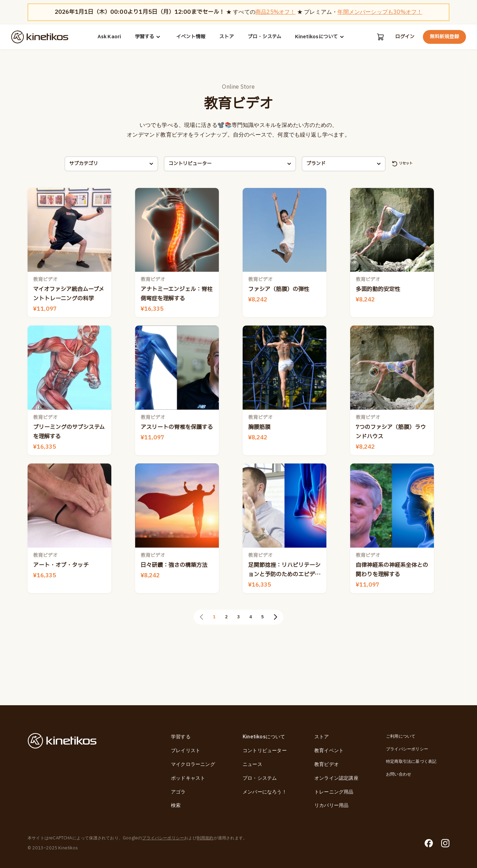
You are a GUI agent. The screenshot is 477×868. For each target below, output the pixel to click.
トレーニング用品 (334, 792)
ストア (226, 37)
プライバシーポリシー (407, 749)
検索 (176, 806)
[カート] (380, 37)
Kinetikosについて (320, 37)
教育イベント (329, 751)
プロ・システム (264, 37)
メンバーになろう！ (265, 792)
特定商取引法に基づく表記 (411, 762)
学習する (148, 37)
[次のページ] (280, 664)
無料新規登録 (444, 37)
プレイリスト (186, 751)
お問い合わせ (399, 774)
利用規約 (205, 838)
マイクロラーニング (193, 764)
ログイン (405, 37)
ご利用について (401, 737)
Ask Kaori (109, 37)
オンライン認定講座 (336, 778)
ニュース (252, 764)
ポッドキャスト (188, 778)
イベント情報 (190, 37)
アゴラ (178, 792)
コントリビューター (265, 751)
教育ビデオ (327, 764)
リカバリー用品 (331, 806)
